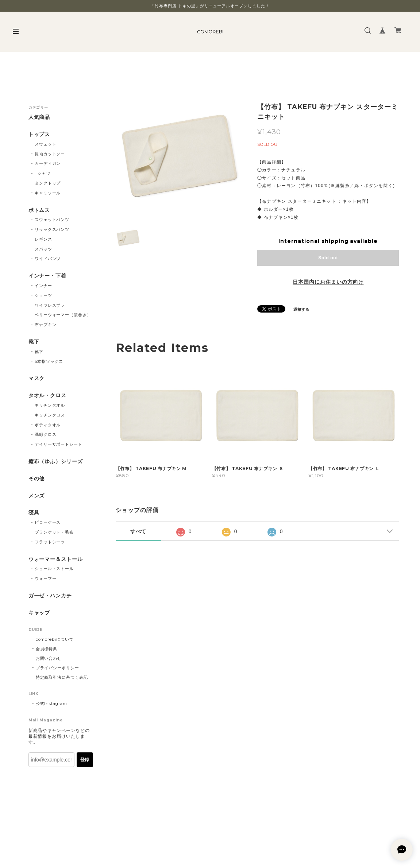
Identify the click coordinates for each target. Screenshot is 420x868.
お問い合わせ (49, 658)
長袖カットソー (50, 154)
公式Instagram (52, 704)
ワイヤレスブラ (50, 305)
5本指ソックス (49, 361)
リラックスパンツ (52, 229)
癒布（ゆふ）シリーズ (56, 462)
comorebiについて (55, 639)
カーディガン (48, 163)
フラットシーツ (50, 542)
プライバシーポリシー (58, 668)
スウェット (46, 144)
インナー (43, 286)
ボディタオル (48, 425)
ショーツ (43, 295)
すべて (138, 531)
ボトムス (39, 210)
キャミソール (48, 193)
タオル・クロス (48, 396)
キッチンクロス (50, 415)
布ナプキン (46, 325)
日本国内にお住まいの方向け (328, 282)
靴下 (34, 342)
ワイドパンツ (48, 259)
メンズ (37, 496)
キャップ (39, 613)
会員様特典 (47, 649)
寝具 (34, 513)
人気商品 (39, 117)
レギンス (43, 239)
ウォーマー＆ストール (56, 559)
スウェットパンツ (52, 220)
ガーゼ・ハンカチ (50, 596)
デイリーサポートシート (59, 444)
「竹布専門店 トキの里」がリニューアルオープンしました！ (210, 6)
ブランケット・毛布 (54, 532)
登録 (85, 760)
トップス (39, 134)
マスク (37, 378)
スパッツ (43, 249)
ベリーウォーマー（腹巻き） (63, 315)
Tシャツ (43, 173)
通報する (301, 309)
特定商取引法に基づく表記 (62, 677)
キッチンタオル (50, 405)
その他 (37, 479)
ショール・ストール (54, 569)
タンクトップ (48, 183)
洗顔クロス (46, 434)
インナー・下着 (48, 276)
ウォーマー (46, 578)
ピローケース (48, 522)
